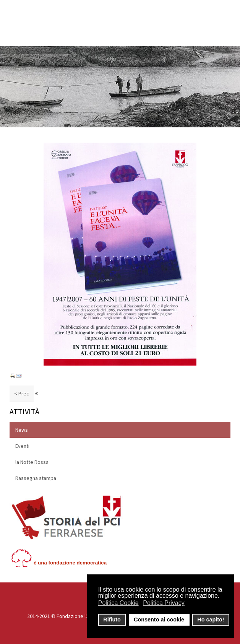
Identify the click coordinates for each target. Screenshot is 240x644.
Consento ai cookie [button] (159, 620)
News (22, 430)
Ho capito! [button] (211, 620)
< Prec (22, 394)
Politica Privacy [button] (164, 603)
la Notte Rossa (32, 462)
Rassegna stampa (36, 478)
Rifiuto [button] (112, 620)
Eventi (22, 446)
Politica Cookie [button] (118, 603)
